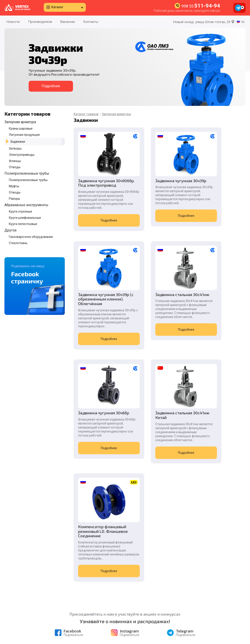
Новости (13, 22)
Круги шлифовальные (25, 218)
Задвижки (18, 142)
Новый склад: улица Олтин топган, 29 (204, 22)
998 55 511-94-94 (198, 591)
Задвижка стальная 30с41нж (96, 319)
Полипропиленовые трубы (27, 173)
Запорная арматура (20, 122)
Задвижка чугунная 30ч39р (156, 183)
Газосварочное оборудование (31, 237)
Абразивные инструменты (26, 205)
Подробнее (51, 86)
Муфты (14, 186)
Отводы (15, 167)
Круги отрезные (21, 211)
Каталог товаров (86, 114)
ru (243, 22)
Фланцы (15, 161)
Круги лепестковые (23, 224)
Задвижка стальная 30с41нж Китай (214, 319)
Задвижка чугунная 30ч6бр (156, 319)
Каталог (57, 7)
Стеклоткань (18, 243)
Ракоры (14, 199)
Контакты (91, 22)
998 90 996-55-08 (199, 622)
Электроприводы (22, 155)
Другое (11, 230)
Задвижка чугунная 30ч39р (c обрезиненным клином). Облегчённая (217, 188)
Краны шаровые (21, 128)
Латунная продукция (24, 135)
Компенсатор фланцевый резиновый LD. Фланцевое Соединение (100, 446)
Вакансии (68, 22)
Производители (40, 22)
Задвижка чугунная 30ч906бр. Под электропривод (96, 185)
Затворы (15, 148)
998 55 (201, 6)
